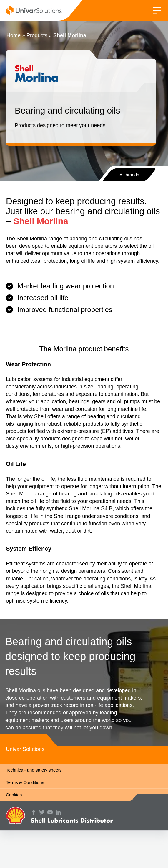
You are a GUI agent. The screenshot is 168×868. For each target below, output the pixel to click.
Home (14, 35)
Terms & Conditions (25, 782)
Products (37, 35)
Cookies (14, 795)
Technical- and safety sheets (34, 770)
